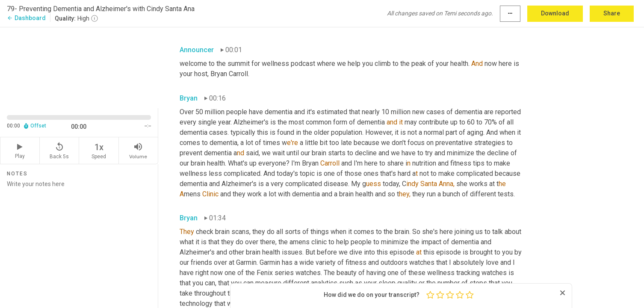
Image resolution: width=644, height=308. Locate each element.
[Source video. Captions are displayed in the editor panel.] (79, 67)
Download (555, 13)
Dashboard (26, 18)
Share (612, 13)
